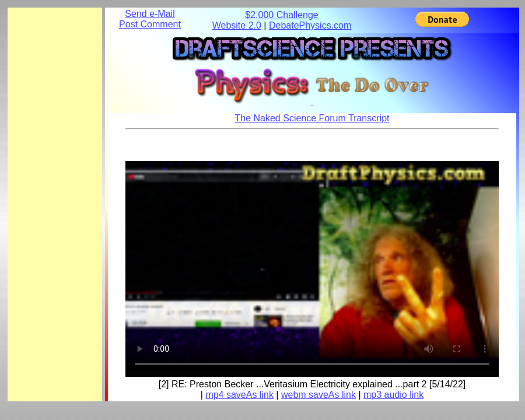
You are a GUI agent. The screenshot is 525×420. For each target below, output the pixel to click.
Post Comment (150, 24)
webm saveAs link (318, 395)
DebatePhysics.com (310, 25)
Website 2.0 (237, 25)
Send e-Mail (150, 14)
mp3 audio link (393, 395)
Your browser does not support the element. (312, 266)
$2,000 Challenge (281, 15)
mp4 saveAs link (239, 395)
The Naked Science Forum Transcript (312, 118)
